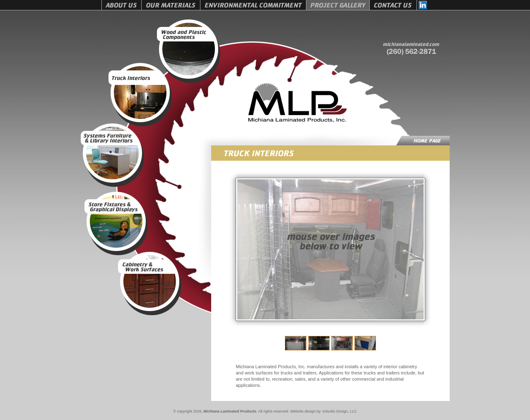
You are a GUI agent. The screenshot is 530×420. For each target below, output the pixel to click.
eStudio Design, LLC (340, 411)
